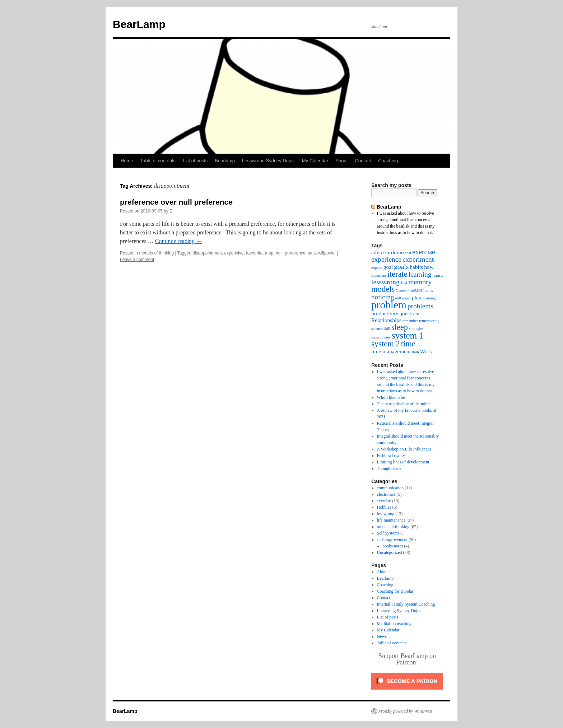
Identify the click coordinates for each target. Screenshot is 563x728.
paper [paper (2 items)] (406, 298)
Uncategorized (390, 552)
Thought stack (389, 468)
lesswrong (386, 514)
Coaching (388, 161)
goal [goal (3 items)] (388, 267)
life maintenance (391, 520)
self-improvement (392, 540)
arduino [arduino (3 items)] (395, 252)
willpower (327, 253)
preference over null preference (176, 202)
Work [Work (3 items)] (426, 351)
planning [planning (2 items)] (429, 298)
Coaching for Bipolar (395, 591)
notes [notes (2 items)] (429, 291)
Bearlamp (225, 161)
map (269, 253)
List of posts (195, 161)
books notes (393, 546)
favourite (254, 253)
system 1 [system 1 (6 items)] (408, 335)
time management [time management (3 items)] (391, 351)
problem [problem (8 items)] (389, 305)
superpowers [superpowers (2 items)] (381, 337)
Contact (363, 161)
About (341, 161)
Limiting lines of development (403, 462)
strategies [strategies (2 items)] (416, 329)
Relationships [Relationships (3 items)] (386, 320)
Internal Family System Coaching (406, 604)
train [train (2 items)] (415, 352)
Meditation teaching (394, 624)
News (382, 636)
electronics (386, 494)
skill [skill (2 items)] (387, 329)
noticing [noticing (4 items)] (383, 297)
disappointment (207, 253)
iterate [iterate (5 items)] (397, 274)
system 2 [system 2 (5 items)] (386, 344)
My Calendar (315, 161)
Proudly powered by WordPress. (406, 711)
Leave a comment (137, 260)
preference (295, 253)
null (279, 253)
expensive (234, 253)
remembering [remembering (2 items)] (429, 321)
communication (390, 488)
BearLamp (139, 24)
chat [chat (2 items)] (408, 253)
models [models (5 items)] (383, 289)
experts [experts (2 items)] (377, 268)
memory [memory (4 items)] (420, 282)
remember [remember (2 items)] (410, 321)
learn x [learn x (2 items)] (438, 276)
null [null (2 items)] (398, 298)
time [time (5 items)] (408, 344)
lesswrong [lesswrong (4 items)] (385, 282)
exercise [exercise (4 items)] (424, 252)
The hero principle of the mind (403, 404)
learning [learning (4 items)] (420, 274)
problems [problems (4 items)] (420, 306)
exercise (384, 501)
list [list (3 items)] (404, 282)
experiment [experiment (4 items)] (418, 259)
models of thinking (156, 253)
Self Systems (388, 533)
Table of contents (158, 161)
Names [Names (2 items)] (401, 291)
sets (312, 253)
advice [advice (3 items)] (378, 252)
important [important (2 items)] (379, 276)
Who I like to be (391, 397)
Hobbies (384, 507)
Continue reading (179, 241)
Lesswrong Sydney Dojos (268, 161)
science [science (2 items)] (377, 329)
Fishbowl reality (391, 456)
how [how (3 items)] (429, 267)
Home (127, 161)
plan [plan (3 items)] (417, 297)
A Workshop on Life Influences (404, 449)
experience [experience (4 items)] (386, 259)
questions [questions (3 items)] (410, 313)
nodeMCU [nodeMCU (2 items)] (416, 291)
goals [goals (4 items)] (401, 267)
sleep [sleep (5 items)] (400, 327)
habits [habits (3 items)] (416, 267)
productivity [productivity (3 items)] (385, 313)
